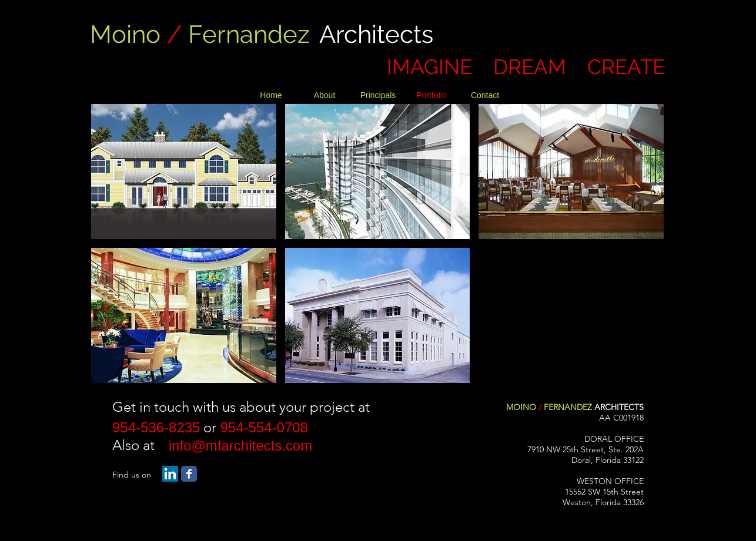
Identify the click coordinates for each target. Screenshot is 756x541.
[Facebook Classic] (189, 474)
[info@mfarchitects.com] (240, 446)
